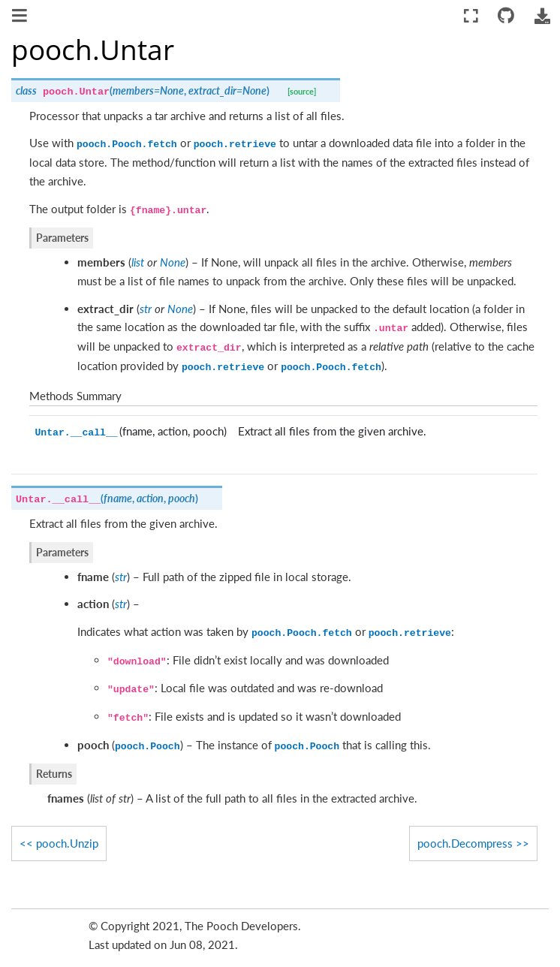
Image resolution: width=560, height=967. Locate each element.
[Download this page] (542, 16)
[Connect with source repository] (506, 16)
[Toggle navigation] (21, 17)
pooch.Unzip (67, 843)
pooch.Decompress (465, 843)
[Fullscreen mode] (471, 16)
